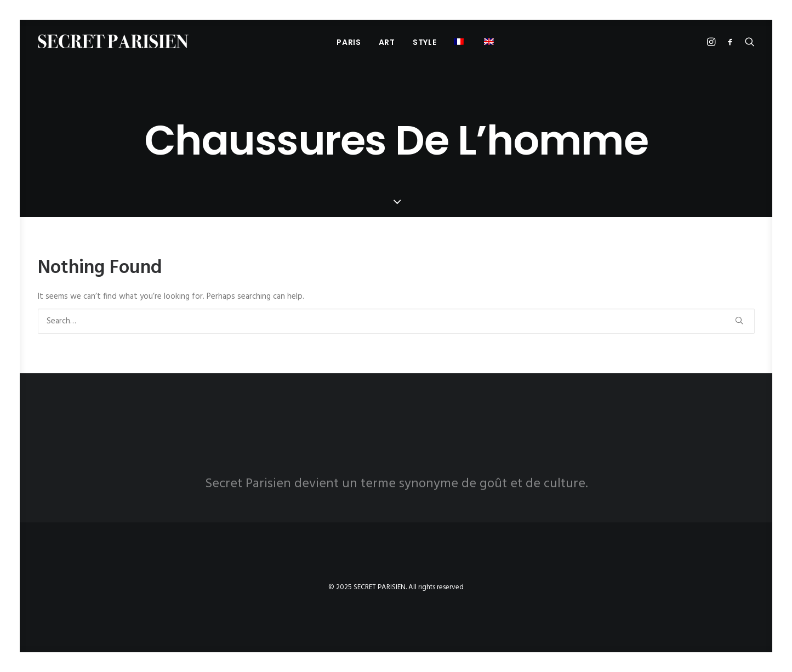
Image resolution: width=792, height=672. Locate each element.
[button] (490, 41)
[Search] (396, 321)
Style (425, 42)
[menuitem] (349, 42)
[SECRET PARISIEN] (113, 41)
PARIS (349, 42)
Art (387, 42)
